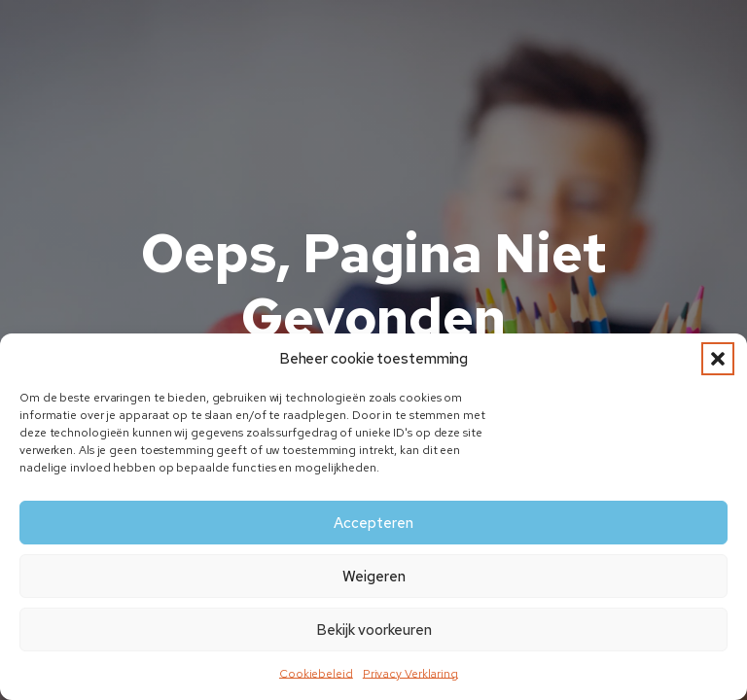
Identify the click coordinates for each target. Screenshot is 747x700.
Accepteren (373, 523)
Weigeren (374, 577)
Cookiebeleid (316, 674)
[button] (718, 359)
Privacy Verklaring (410, 674)
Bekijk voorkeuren (374, 630)
